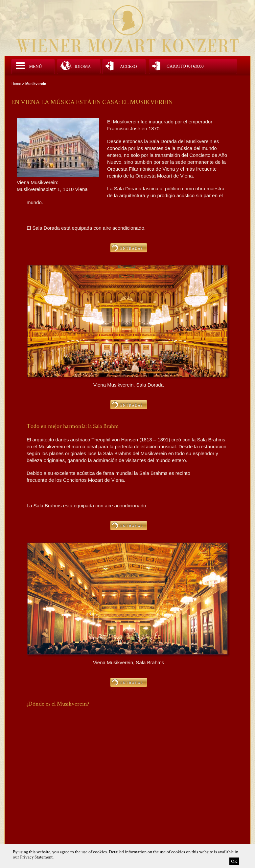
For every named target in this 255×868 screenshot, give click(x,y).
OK (234, 861)
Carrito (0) (185, 66)
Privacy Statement (36, 857)
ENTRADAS (132, 248)
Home (16, 84)
